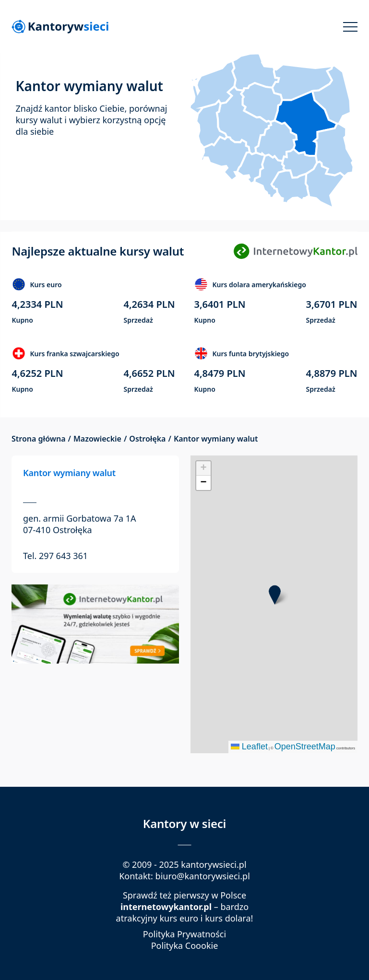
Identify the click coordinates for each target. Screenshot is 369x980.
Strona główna (39, 439)
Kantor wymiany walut (69, 473)
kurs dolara (228, 918)
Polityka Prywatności (184, 934)
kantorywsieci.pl (214, 864)
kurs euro (179, 918)
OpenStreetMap (305, 747)
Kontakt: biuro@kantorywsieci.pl (184, 876)
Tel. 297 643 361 (55, 556)
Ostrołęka (147, 439)
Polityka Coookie (185, 946)
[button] (275, 595)
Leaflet (249, 747)
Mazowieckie (97, 439)
